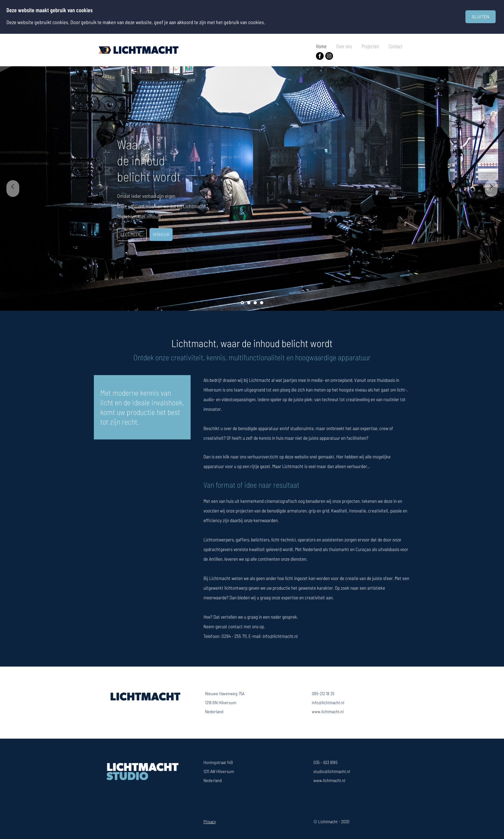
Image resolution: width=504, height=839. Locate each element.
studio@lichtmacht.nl (332, 771)
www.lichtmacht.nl (328, 711)
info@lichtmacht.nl (328, 702)
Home (321, 46)
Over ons (344, 46)
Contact (396, 46)
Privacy (210, 821)
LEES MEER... (132, 234)
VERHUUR (161, 234)
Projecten (370, 46)
